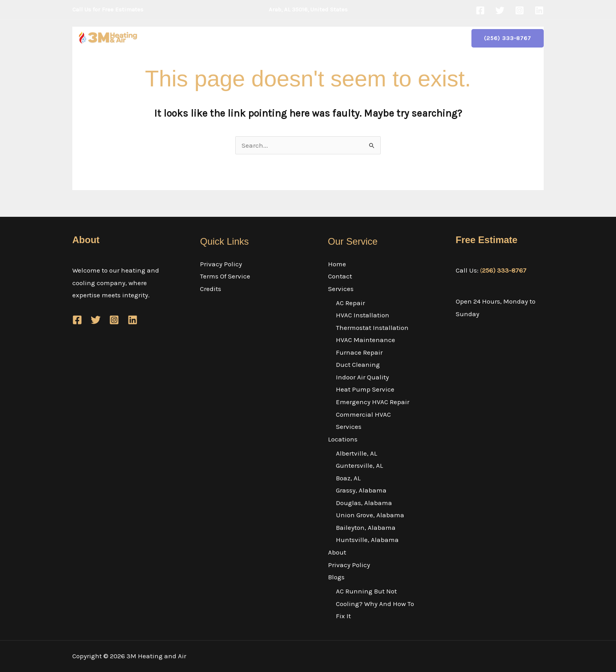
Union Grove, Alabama (370, 515)
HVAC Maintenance (366, 340)
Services (257, 38)
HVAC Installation (363, 315)
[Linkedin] (539, 10)
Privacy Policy (382, 38)
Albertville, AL (357, 453)
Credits (211, 289)
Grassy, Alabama (361, 490)
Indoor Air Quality (362, 377)
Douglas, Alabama (364, 503)
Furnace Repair (359, 352)
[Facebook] (480, 10)
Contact (218, 38)
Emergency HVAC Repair (373, 402)
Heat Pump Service (365, 389)
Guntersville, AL (359, 465)
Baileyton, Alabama (366, 527)
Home (186, 38)
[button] (269, 38)
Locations (303, 38)
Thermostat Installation (372, 328)
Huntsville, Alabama (367, 540)
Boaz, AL (348, 478)
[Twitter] (500, 10)
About (342, 38)
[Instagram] (520, 10)
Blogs (426, 38)
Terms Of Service (225, 276)
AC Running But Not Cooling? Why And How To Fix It (375, 603)
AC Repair (350, 303)
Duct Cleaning (358, 364)
